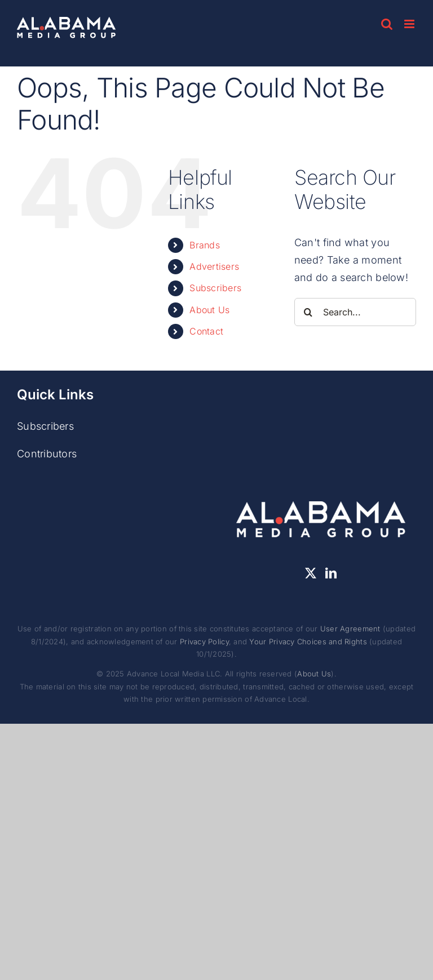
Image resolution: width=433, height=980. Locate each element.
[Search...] (355, 312)
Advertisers (214, 266)
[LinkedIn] (331, 573)
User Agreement (350, 629)
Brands (205, 245)
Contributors (47, 454)
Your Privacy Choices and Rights (308, 642)
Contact (206, 331)
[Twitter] (311, 573)
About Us (209, 310)
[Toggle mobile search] (387, 24)
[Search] (308, 312)
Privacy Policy (204, 642)
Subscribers (215, 288)
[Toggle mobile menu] (410, 24)
